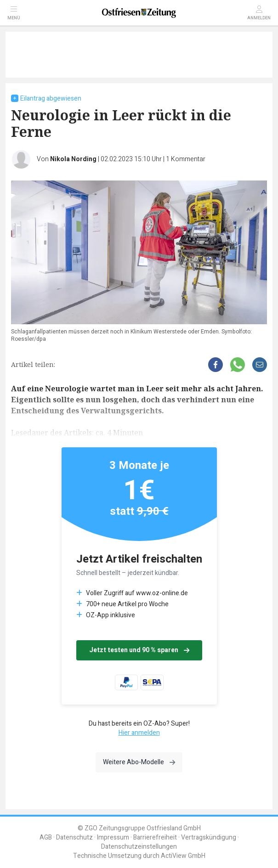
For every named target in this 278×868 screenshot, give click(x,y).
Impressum (113, 837)
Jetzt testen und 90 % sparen (139, 650)
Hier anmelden (139, 733)
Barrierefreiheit (155, 837)
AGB (46, 837)
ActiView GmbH (183, 856)
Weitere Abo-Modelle (139, 762)
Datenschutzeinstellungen (139, 847)
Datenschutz (74, 837)
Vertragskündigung (209, 837)
